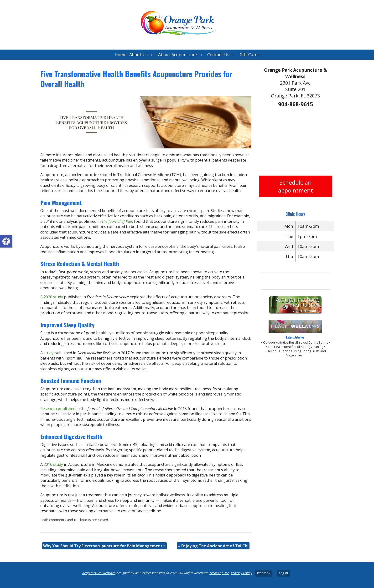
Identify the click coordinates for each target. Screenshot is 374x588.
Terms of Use (219, 573)
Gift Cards (250, 55)
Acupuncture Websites (99, 573)
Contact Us (218, 55)
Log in (283, 573)
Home (121, 55)
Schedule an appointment (296, 186)
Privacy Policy (242, 573)
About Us (138, 55)
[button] (6, 241)
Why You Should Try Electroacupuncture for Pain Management (104, 546)
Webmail (264, 573)
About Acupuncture (177, 55)
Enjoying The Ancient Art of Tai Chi (213, 546)
